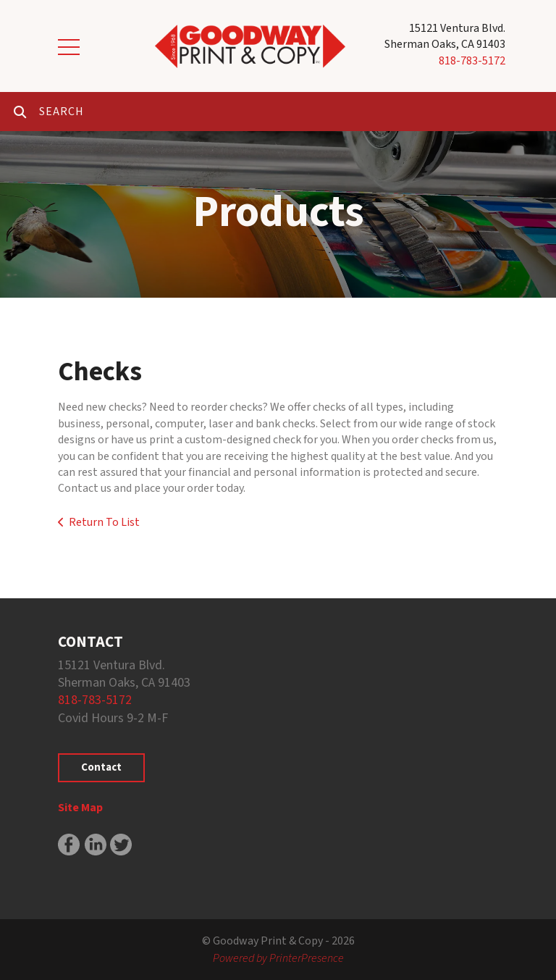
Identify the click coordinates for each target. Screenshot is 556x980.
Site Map (80, 808)
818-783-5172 (472, 61)
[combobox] (298, 112)
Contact (101, 767)
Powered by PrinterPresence (278, 958)
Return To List (104, 522)
